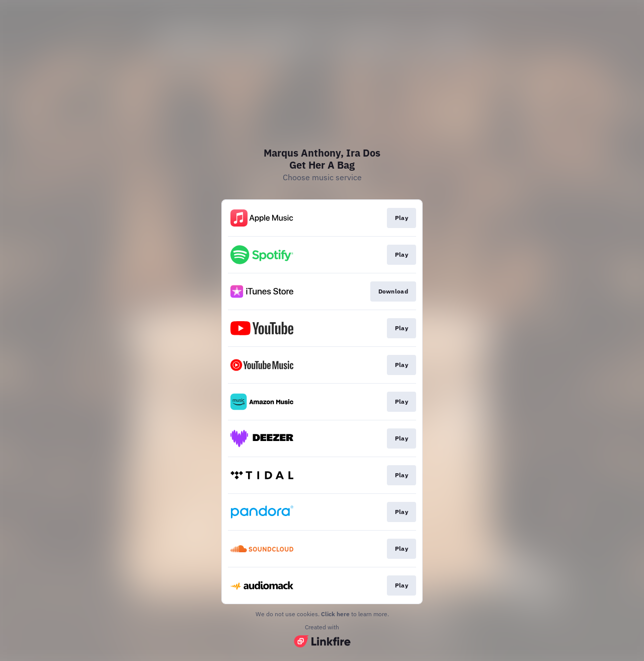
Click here (335, 614)
